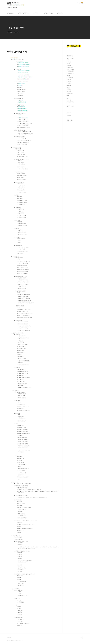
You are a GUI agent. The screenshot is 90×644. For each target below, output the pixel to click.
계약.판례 (69, 86)
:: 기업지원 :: (36, 13)
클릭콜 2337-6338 (16, 5)
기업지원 (69, 76)
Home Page (9, 637)
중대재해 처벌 (70, 78)
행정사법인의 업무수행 (22, 109)
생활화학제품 (70, 94)
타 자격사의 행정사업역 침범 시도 (24, 79)
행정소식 (69, 100)
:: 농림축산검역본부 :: (48, 13)
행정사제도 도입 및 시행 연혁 (23, 66)
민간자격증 (70, 92)
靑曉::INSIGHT (13, 3)
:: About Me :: (10, 13)
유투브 (71, 121)
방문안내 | (15, 8)
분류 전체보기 (70, 56)
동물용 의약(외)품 (71, 72)
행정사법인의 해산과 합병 (23, 111)
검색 (79, 3)
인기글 (72, 106)
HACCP (69, 64)
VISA (68, 96)
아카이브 (69, 98)
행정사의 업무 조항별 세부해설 (24, 75)
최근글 (68, 106)
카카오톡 (22, 5)
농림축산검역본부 (70, 70)
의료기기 (69, 66)
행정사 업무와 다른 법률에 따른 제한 (25, 77)
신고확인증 (20, 85)
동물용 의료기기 (70, 74)
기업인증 (69, 81)
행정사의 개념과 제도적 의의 (23, 62)
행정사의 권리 (21, 100)
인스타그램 (68, 121)
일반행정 (69, 88)
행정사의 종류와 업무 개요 (23, 73)
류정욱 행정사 (10, 5)
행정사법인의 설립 (21, 107)
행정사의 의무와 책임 (22, 102)
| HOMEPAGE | (10, 8)
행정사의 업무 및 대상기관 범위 (24, 71)
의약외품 (69, 62)
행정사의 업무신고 (22, 83)
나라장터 (69, 83)
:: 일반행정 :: (60, 13)
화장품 (69, 60)
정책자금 (69, 80)
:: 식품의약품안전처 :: (23, 13)
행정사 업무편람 (14, 58)
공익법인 (69, 90)
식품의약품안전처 (70, 58)
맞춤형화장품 (70, 67)
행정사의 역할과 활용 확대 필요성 (24, 64)
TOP (82, 638)
